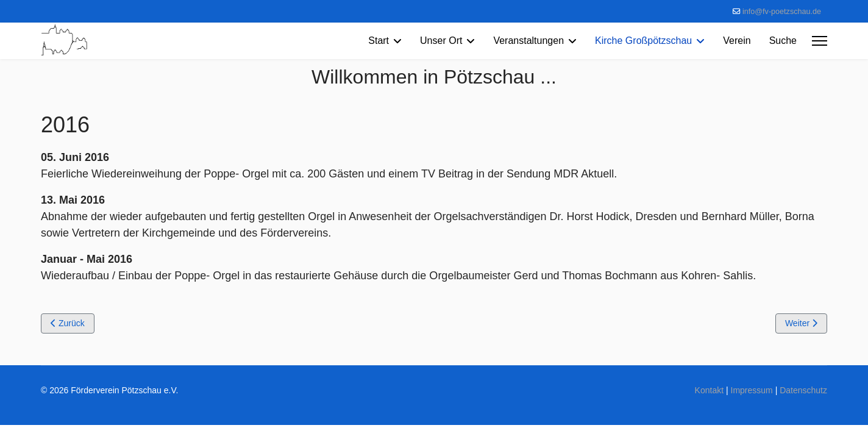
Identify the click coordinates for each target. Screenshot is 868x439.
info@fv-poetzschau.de (782, 12)
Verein (737, 41)
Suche (783, 41)
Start (379, 41)
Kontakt (709, 390)
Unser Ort (441, 41)
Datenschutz (803, 390)
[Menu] (820, 41)
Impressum (752, 390)
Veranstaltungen (528, 41)
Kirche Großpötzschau (643, 41)
